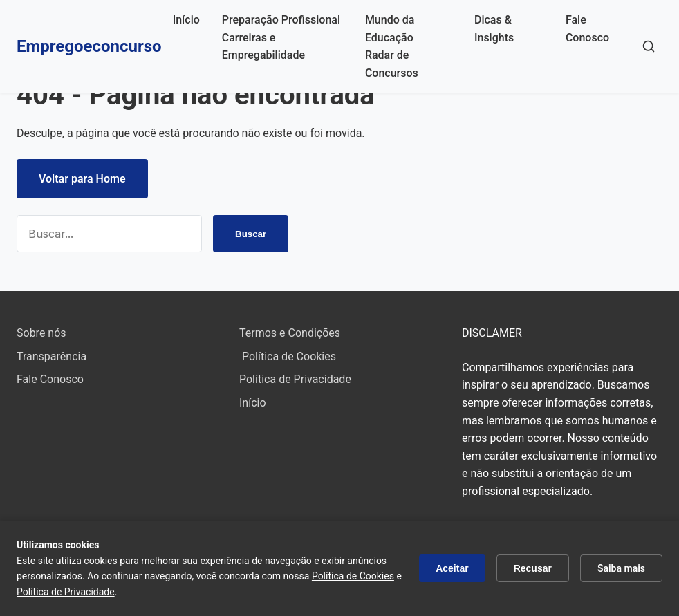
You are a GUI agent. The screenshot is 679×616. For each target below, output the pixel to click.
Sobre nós (41, 333)
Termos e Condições (290, 333)
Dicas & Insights (494, 29)
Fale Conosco (587, 29)
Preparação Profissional (281, 20)
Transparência (52, 356)
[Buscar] (649, 46)
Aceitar (452, 568)
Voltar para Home (82, 179)
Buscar (250, 234)
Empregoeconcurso (89, 46)
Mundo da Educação (390, 29)
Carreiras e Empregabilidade (263, 47)
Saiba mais (621, 568)
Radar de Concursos (392, 64)
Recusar (533, 568)
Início (186, 20)
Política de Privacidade (295, 379)
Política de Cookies (288, 356)
